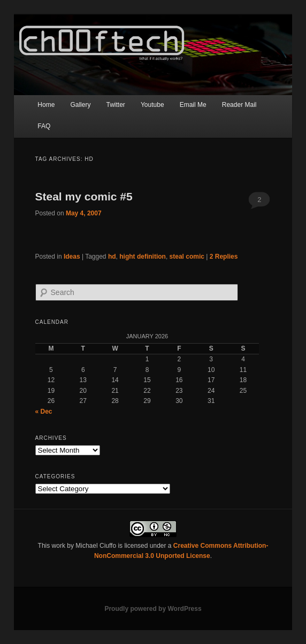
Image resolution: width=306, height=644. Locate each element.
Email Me (193, 105)
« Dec (44, 412)
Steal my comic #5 (84, 196)
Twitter (116, 105)
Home (46, 105)
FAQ (44, 126)
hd (112, 257)
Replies (224, 257)
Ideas (72, 257)
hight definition (143, 257)
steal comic (187, 257)
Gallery (80, 105)
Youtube (152, 105)
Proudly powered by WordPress (153, 609)
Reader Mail (239, 105)
